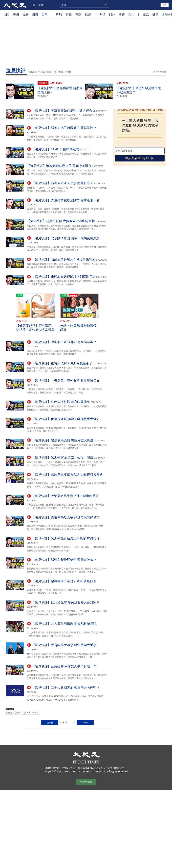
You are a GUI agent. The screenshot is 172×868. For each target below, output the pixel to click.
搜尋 (106, 5)
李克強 (41, 72)
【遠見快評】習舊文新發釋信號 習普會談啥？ (64, 560)
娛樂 (122, 14)
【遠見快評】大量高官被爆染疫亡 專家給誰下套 (66, 200)
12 (74, 722)
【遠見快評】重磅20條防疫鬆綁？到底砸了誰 (64, 277)
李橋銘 (68, 72)
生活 (146, 14)
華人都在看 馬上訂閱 (140, 158)
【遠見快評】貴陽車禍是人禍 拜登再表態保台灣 (66, 517)
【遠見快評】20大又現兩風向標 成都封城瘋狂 (64, 624)
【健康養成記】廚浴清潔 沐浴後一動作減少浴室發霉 (35, 328)
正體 (33, 5)
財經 (112, 14)
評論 (69, 14)
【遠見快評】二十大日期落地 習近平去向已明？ (66, 688)
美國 (16, 14)
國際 (35, 14)
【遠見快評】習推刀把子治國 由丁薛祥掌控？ (64, 128)
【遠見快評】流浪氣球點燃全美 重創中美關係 (59, 166)
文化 (131, 14)
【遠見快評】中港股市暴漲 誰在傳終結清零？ (64, 342)
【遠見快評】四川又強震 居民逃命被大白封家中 (66, 602)
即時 (59, 14)
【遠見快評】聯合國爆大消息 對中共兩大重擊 (64, 645)
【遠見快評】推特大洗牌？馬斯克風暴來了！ (64, 363)
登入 (165, 5)
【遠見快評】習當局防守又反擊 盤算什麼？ (63, 183)
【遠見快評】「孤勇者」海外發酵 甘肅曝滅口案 (66, 381)
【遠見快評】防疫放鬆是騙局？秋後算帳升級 (64, 259)
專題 (78, 14)
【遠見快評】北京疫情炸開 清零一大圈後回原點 (66, 238)
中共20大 (59, 72)
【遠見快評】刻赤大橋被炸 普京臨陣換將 (61, 402)
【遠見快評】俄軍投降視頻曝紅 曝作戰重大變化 (66, 419)
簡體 (40, 5)
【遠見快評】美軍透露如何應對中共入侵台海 (64, 111)
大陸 (6, 14)
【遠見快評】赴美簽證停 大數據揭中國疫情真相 (61, 221)
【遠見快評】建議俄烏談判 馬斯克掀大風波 (63, 440)
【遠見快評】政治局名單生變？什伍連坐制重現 (65, 496)
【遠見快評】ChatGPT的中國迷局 (55, 149)
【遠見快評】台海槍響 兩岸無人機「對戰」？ (64, 666)
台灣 (44, 14)
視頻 (88, 14)
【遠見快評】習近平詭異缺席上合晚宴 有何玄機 (66, 539)
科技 (103, 14)
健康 (155, 14)
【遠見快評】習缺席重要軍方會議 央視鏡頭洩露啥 (67, 475)
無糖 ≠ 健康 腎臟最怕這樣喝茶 (78, 328)
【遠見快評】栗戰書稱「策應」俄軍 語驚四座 (64, 581)
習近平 (50, 72)
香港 (25, 14)
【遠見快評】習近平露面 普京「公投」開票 (63, 457)
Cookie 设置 (86, 782)
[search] (84, 5)
